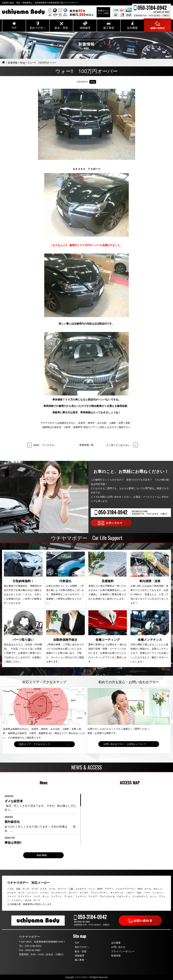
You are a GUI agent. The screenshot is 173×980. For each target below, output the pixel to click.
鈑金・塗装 (81, 951)
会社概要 (116, 943)
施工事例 (79, 960)
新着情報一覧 (86, 445)
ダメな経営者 (14, 801)
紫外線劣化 (12, 822)
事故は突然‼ (13, 842)
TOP (77, 943)
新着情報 (116, 956)
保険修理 (79, 956)
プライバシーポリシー (123, 951)
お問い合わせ (118, 947)
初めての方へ (82, 947)
